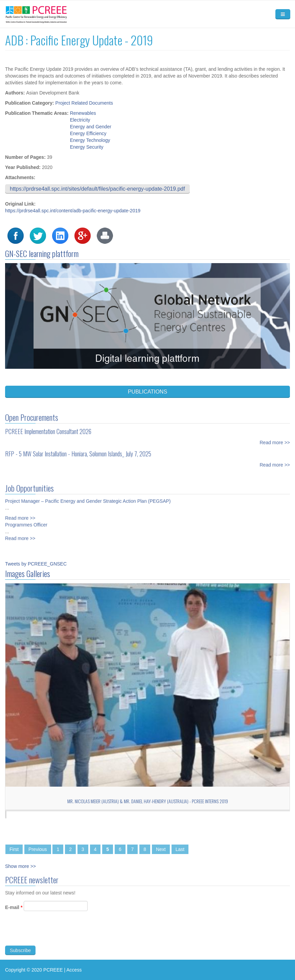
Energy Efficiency (88, 133)
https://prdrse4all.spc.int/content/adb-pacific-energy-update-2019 (73, 211)
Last (180, 849)
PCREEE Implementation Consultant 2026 (48, 426)
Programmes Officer (26, 519)
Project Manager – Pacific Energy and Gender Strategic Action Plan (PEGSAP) (88, 496)
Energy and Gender (91, 127)
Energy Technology (90, 140)
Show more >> (20, 866)
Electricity (80, 120)
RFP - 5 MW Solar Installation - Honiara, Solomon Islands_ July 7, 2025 (78, 448)
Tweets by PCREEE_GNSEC (36, 564)
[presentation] (56, 938)
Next (161, 849)
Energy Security (87, 147)
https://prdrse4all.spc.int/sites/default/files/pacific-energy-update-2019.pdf (97, 189)
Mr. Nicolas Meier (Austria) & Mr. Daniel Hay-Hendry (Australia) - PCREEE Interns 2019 (148, 801)
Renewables (83, 113)
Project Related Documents (84, 103)
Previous (38, 849)
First (14, 849)
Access (74, 970)
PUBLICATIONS (147, 392)
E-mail (14, 913)
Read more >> (275, 437)
